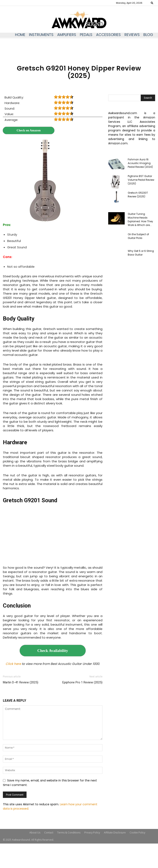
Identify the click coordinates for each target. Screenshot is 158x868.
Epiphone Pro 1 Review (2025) (82, 682)
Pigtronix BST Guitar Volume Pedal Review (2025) (141, 180)
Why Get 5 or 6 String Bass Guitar (141, 253)
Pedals (86, 35)
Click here (13, 664)
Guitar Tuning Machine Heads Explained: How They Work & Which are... (140, 219)
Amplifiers (67, 35)
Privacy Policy (92, 833)
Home (20, 35)
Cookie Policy (137, 833)
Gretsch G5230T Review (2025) (138, 195)
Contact (49, 833)
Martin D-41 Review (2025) (21, 682)
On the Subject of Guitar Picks (138, 236)
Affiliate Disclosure (115, 833)
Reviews (132, 35)
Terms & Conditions (69, 833)
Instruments (41, 35)
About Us (35, 833)
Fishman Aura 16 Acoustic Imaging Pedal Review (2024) (140, 163)
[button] (152, 3)
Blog (148, 35)
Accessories (108, 35)
